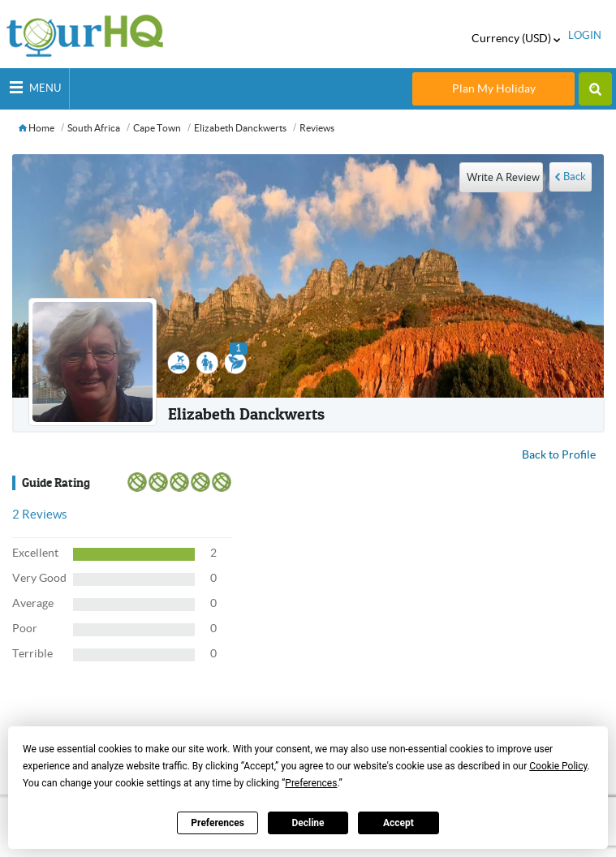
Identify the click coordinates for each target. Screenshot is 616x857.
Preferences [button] (311, 783)
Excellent (35, 553)
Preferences (218, 823)
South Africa (94, 128)
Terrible (32, 653)
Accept (398, 823)
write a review (503, 177)
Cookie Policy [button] (558, 766)
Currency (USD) (516, 38)
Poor (25, 628)
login (585, 35)
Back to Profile (559, 454)
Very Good (39, 578)
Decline (308, 823)
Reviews (317, 128)
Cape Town (157, 128)
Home (37, 128)
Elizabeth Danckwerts (240, 128)
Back (575, 177)
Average (33, 603)
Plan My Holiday (494, 88)
